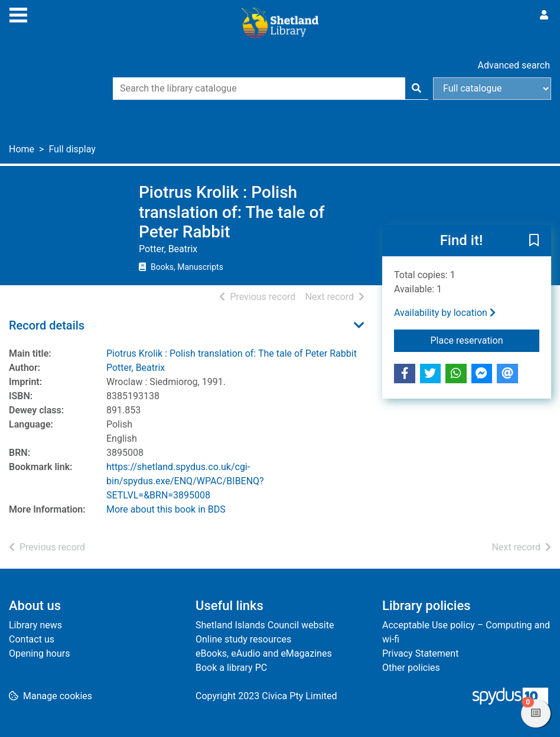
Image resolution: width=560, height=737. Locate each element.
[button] (534, 241)
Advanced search (514, 65)
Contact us (32, 639)
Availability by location (445, 313)
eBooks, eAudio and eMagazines (264, 653)
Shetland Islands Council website (265, 625)
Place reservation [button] (485, 340)
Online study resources (243, 639)
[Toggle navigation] (18, 14)
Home (22, 149)
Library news (35, 625)
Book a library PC (231, 668)
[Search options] (492, 89)
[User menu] (544, 15)
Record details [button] (47, 325)
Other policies (411, 668)
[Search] (416, 89)
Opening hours (39, 653)
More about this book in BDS (166, 509)
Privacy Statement (420, 653)
